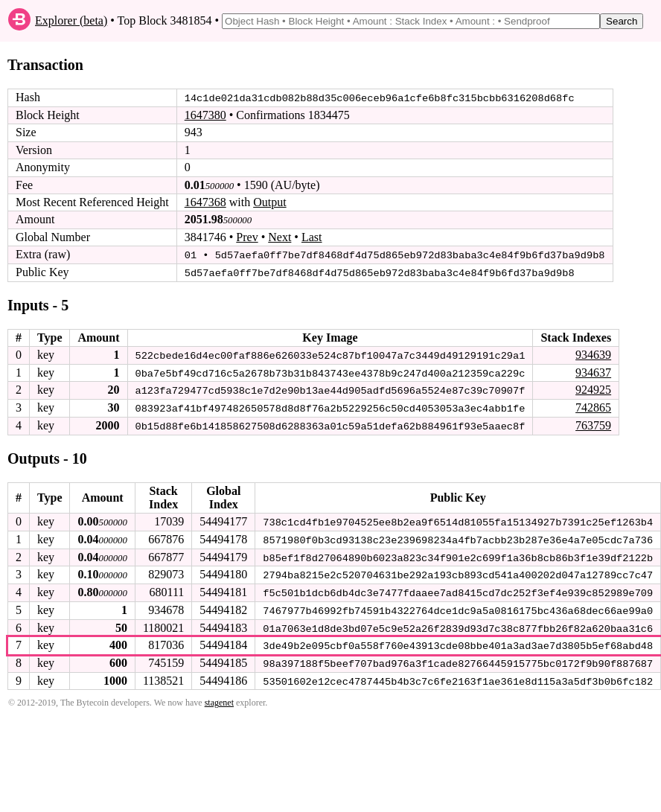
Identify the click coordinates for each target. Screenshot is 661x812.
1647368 (205, 202)
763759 (593, 424)
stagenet (219, 699)
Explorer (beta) (71, 20)
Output (269, 202)
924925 (593, 389)
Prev (247, 237)
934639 (593, 354)
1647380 (205, 115)
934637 (593, 371)
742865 (593, 406)
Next (280, 237)
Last (312, 237)
